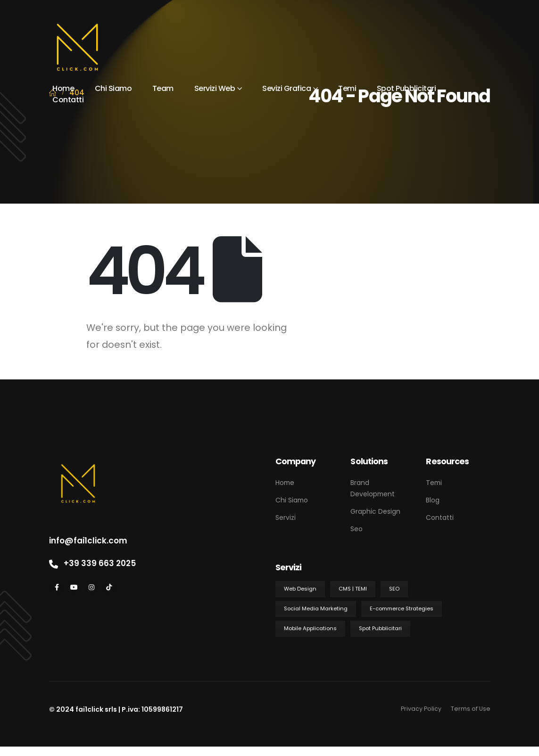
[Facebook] (57, 588)
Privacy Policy (421, 709)
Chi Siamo (113, 88)
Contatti (68, 100)
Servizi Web (215, 88)
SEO (394, 589)
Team (163, 88)
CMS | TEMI (353, 589)
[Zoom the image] (78, 460)
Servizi (286, 518)
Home (63, 88)
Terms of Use (471, 709)
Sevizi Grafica (286, 88)
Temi (347, 88)
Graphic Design (375, 511)
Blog (433, 500)
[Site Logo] (77, 48)
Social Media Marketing (316, 608)
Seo (357, 529)
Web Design (300, 589)
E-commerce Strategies (402, 608)
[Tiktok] (109, 588)
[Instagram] (92, 588)
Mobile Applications (310, 628)
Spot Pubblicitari (406, 88)
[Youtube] (74, 588)
